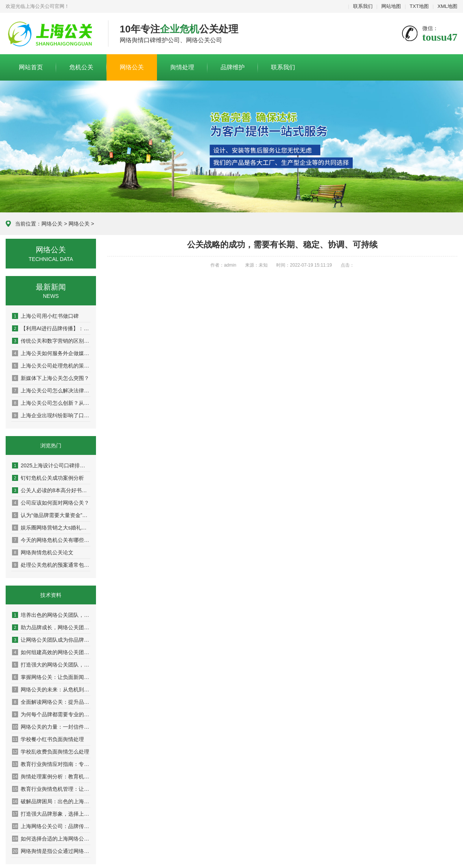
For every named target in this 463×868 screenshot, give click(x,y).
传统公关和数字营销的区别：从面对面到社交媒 (51, 341)
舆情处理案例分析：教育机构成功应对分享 (51, 776)
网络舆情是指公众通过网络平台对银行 (51, 851)
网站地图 (391, 6)
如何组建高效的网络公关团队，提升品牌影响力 (51, 652)
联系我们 (363, 6)
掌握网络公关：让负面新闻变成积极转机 (51, 677)
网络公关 (132, 67)
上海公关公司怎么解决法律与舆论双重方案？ (51, 391)
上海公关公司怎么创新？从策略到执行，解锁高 (51, 403)
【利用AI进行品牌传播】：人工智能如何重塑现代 (51, 328)
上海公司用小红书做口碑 (45, 316)
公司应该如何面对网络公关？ (51, 503)
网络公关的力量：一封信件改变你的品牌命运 (51, 727)
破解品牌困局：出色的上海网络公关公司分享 (51, 801)
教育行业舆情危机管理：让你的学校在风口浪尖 (51, 789)
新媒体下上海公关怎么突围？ (51, 378)
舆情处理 (182, 67)
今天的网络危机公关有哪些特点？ (51, 540)
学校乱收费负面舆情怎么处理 (51, 752)
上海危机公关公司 (51, 34)
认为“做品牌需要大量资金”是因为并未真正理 (51, 515)
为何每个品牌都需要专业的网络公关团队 (51, 714)
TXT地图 (419, 6)
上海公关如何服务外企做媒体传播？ (51, 353)
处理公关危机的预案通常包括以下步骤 (51, 565)
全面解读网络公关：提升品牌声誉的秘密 (51, 702)
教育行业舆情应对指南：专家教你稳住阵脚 (51, 764)
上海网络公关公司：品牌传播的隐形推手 (51, 826)
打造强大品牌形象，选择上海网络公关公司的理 (51, 814)
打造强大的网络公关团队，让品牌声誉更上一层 (51, 665)
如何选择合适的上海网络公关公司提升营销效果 (51, 839)
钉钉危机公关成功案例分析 (48, 478)
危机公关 (81, 67)
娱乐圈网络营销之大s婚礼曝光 (51, 528)
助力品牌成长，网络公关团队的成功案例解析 (51, 627)
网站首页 (31, 67)
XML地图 (447, 6)
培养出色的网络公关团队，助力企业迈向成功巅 (51, 615)
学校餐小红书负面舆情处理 (48, 739)
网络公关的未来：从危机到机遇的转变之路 (51, 690)
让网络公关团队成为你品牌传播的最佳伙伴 (51, 640)
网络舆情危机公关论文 (43, 552)
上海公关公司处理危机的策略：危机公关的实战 (51, 366)
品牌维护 (233, 67)
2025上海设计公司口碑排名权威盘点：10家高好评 (51, 465)
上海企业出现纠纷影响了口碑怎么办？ (51, 415)
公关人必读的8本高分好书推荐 (51, 490)
